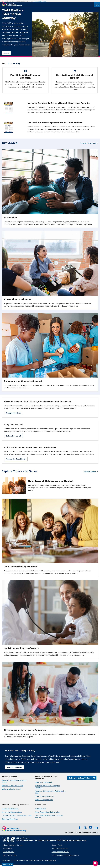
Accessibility (8, 848)
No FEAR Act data (10, 855)
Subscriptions (40, 809)
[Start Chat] (95, 863)
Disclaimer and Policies (60, 852)
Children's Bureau (45, 840)
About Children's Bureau (13, 845)
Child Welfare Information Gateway (72, 840)
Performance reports (60, 848)
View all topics (91, 471)
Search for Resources (10, 809)
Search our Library (14, 767)
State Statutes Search (44, 782)
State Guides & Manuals (44, 796)
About (6, 53)
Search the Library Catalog (12, 812)
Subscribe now (13, 436)
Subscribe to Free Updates (82, 778)
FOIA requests (9, 852)
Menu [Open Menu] (97, 6)
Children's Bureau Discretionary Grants (17, 816)
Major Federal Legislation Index (47, 812)
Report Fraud (57, 845)
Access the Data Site (16, 459)
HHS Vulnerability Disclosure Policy (65, 855)
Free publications (13, 413)
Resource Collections (10, 819)
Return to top (7, 864)
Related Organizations (44, 800)
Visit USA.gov (50, 860)
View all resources (89, 143)
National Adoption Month (12, 789)
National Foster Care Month (12, 786)
